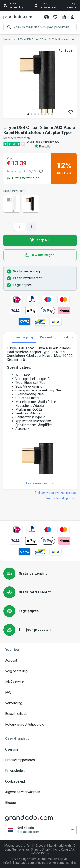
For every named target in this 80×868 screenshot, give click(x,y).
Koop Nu (40, 240)
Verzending (40, 703)
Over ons (40, 749)
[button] (41, 830)
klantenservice (66, 863)
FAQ (40, 693)
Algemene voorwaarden (40, 792)
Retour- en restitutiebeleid (40, 725)
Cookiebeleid (40, 781)
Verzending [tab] (48, 338)
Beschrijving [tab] (24, 338)
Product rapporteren (40, 760)
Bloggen (40, 803)
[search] (45, 27)
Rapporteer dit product (61, 498)
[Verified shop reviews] (40, 144)
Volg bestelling (40, 671)
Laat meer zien (40, 483)
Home (7, 39)
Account (40, 661)
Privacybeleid (40, 771)
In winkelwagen (40, 255)
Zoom (66, 51)
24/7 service (72, 6)
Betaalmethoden (40, 714)
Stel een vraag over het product (56, 493)
